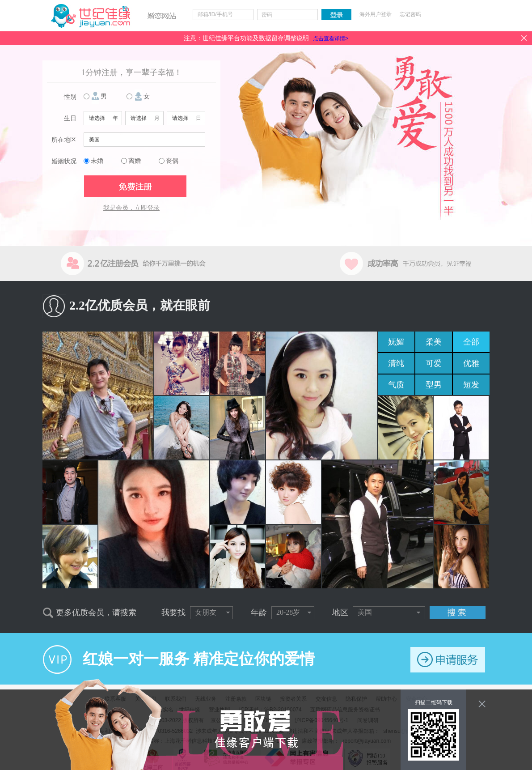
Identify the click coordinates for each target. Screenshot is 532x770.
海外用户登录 (376, 14)
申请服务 (448, 660)
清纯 (396, 363)
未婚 (97, 161)
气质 (396, 385)
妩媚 (396, 342)
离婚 (135, 161)
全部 (471, 342)
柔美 (434, 342)
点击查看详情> (331, 38)
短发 (471, 385)
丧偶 (172, 161)
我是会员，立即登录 (131, 208)
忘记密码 (410, 14)
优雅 (471, 363)
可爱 (434, 363)
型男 (434, 385)
